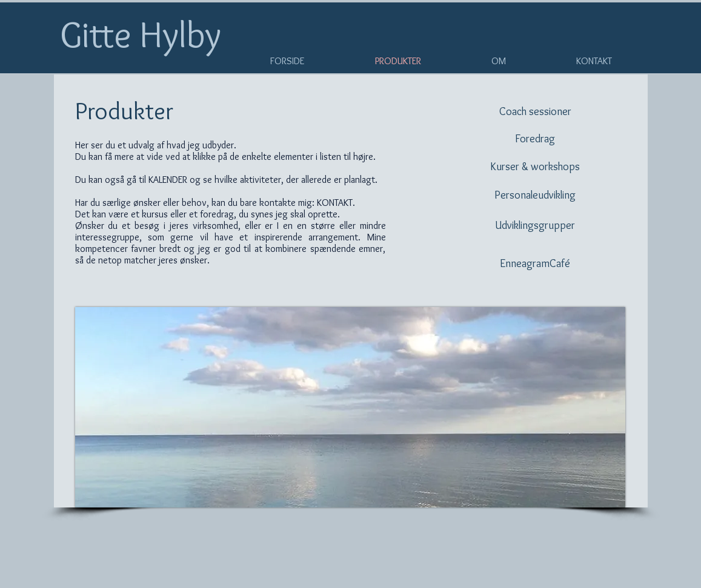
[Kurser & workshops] (535, 167)
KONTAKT (335, 203)
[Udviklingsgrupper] (535, 226)
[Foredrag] (535, 139)
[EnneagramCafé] (535, 264)
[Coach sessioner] (535, 112)
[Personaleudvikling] (535, 195)
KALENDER (168, 180)
